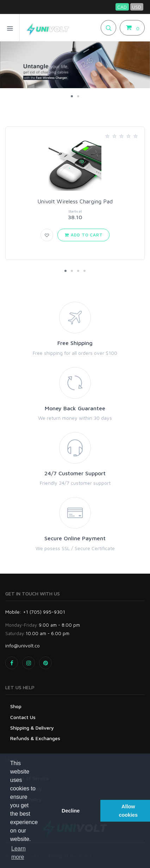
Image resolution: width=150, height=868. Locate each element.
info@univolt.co (23, 645)
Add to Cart (83, 235)
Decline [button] (71, 811)
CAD (122, 7)
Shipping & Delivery (32, 728)
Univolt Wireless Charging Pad (75, 201)
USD (137, 7)
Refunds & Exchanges (35, 738)
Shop (16, 706)
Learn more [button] (18, 853)
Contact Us (23, 717)
